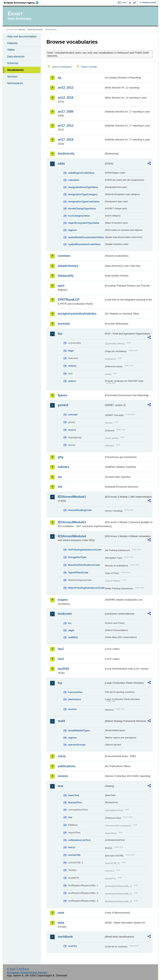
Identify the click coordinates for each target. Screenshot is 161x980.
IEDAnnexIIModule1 (72, 497)
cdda (61, 164)
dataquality (66, 276)
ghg (60, 457)
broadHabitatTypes (79, 730)
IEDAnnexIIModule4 (72, 536)
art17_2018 (66, 140)
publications (67, 766)
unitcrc (72, 381)
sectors (72, 709)
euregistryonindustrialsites (77, 314)
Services (12, 77)
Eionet (22, 29)
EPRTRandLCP (69, 300)
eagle (71, 630)
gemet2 (63, 405)
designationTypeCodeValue (84, 202)
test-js (72, 847)
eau (70, 817)
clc (70, 623)
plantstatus (74, 699)
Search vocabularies (62, 67)
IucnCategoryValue (79, 216)
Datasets (12, 43)
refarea (72, 366)
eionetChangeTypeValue (82, 209)
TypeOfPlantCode (78, 572)
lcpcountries (75, 692)
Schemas (13, 63)
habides (63, 467)
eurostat (64, 324)
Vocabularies (15, 70)
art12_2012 (66, 88)
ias (60, 477)
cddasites (74, 180)
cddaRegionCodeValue (81, 173)
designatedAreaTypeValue (83, 187)
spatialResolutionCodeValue (84, 244)
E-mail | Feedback (18, 969)
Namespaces (15, 83)
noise (62, 756)
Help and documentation (22, 36)
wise (61, 923)
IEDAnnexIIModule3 (72, 522)
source (72, 430)
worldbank (65, 937)
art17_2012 (66, 126)
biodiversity (66, 154)
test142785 (74, 855)
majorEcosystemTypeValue (84, 223)
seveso (63, 776)
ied (60, 487)
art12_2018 (66, 98)
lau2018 (63, 669)
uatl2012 (73, 637)
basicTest (74, 795)
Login (124, 2)
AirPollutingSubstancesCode (85, 550)
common (64, 256)
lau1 (61, 649)
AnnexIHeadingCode (80, 510)
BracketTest (75, 802)
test (60, 786)
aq (59, 78)
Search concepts (89, 67)
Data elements (16, 57)
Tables (11, 50)
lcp (60, 683)
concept (73, 415)
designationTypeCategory (83, 194)
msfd (61, 721)
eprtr (61, 286)
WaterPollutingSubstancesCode (86, 588)
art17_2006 (66, 112)
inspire (63, 600)
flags (71, 351)
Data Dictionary (35, 29)
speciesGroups (77, 745)
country (72, 946)
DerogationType (77, 557)
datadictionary (68, 266)
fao (60, 334)
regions (72, 230)
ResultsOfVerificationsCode (84, 565)
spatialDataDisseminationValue (86, 237)
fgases (62, 395)
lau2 (61, 659)
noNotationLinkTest (79, 840)
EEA (22, 3)
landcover (65, 614)
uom (61, 913)
